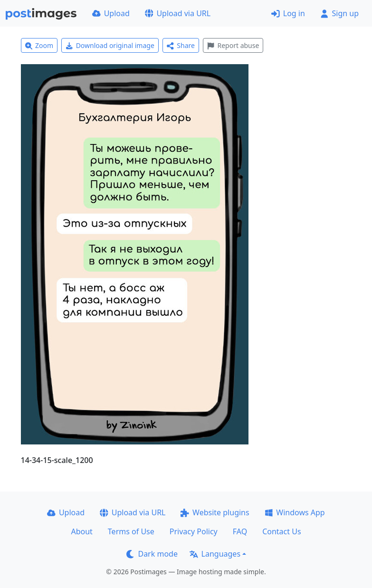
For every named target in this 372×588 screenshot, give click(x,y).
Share (181, 45)
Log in (288, 13)
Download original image (110, 45)
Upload (111, 13)
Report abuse (233, 45)
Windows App (295, 512)
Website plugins (215, 512)
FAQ (240, 531)
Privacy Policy (194, 531)
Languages (215, 554)
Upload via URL (178, 13)
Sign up (339, 13)
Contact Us (281, 531)
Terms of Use (131, 531)
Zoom (39, 45)
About (81, 531)
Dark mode (152, 554)
